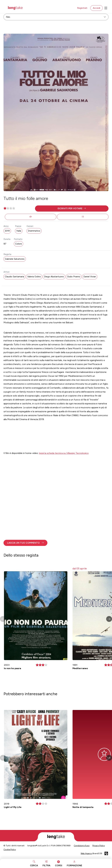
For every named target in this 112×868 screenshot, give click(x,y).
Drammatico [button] (34, 231)
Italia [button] (19, 231)
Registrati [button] (82, 8)
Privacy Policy (99, 846)
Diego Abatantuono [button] (54, 277)
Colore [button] (19, 244)
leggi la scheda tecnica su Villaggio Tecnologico (64, 453)
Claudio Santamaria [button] (14, 277)
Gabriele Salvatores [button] (15, 259)
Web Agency (86, 853)
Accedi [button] (97, 8)
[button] (72, 209)
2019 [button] (7, 231)
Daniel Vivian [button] (90, 277)
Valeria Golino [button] (34, 277)
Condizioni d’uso (82, 846)
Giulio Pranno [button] (74, 277)
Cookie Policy (10, 850)
